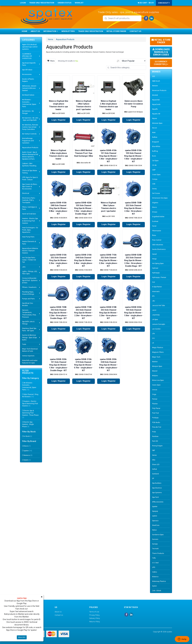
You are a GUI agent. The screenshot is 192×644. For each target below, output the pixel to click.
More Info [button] (22, 637)
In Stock (28, 436)
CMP (154, 170)
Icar (154, 282)
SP (153, 478)
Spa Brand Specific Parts (29, 64)
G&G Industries (158, 245)
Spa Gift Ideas (27, 70)
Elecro (27, 446)
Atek (154, 133)
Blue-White (156, 146)
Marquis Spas (157, 366)
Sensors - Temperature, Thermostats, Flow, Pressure (29, 314)
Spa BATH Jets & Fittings (28, 323)
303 (154, 76)
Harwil (154, 254)
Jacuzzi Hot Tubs (159, 306)
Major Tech (156, 357)
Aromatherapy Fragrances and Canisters (28, 141)
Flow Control (157, 240)
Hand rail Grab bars (29, 214)
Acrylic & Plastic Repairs (28, 80)
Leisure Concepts (159, 324)
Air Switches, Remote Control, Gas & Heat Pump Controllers (30, 127)
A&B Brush (156, 81)
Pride (154, 432)
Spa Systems (157, 493)
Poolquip (155, 418)
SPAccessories (158, 502)
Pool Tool (155, 413)
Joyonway (156, 315)
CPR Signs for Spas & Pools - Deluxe (30, 178)
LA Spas (155, 319)
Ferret (154, 226)
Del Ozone (156, 193)
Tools (24, 344)
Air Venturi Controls (29, 134)
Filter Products (28, 372)
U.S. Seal (155, 563)
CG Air (154, 165)
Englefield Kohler (158, 217)
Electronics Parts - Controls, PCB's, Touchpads (29, 200)
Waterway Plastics (159, 581)
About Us (35, 31)
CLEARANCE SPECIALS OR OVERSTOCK (27, 56)
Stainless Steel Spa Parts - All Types (29, 330)
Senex (154, 455)
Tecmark (155, 549)
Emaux (155, 212)
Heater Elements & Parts (29, 243)
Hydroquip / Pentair (159, 277)
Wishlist (79, 3)
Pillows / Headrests (29, 287)
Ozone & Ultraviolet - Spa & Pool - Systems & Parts (30, 280)
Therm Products (158, 553)
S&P (154, 450)
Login (23, 3)
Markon (155, 362)
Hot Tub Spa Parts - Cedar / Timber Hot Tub (29, 260)
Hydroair (155, 268)
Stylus (154, 530)
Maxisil (155, 371)
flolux (154, 235)
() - (146, 3)
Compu (155, 179)
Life (153, 334)
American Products (159, 90)
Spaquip (155, 511)
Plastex (155, 404)
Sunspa (155, 544)
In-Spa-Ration (157, 287)
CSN (154, 184)
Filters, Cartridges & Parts (29, 208)
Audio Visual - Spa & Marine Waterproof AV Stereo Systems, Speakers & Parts (30, 156)
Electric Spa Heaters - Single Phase (28, 424)
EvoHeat (155, 221)
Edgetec (155, 203)
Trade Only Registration (42, 3)
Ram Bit (155, 441)
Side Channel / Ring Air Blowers (30, 396)
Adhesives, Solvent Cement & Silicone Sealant (29, 88)
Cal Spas (155, 161)
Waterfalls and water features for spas (30, 362)
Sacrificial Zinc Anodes (28, 304)
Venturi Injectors (28, 356)
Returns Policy (95, 622)
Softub (154, 469)
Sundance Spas (158, 535)
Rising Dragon (157, 446)
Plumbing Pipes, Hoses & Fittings (28, 293)
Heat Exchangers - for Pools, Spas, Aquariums (30, 230)
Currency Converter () (161, 63)
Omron (155, 390)
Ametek (155, 95)
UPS (154, 567)
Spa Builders (157, 483)
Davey (154, 189)
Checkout (164, 3)
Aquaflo (155, 109)
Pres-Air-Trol (157, 427)
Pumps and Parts (28, 299)
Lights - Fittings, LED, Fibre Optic (30, 273)
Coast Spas (156, 175)
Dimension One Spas (160, 198)
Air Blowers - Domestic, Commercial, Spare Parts (29, 103)
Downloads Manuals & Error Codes (161, 52)
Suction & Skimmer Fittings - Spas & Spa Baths (29, 337)
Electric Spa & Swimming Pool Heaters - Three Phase (30, 414)
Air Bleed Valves (28, 95)
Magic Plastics (158, 348)
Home (24, 31)
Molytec (155, 376)
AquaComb (156, 104)
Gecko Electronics (159, 249)
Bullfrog (155, 151)
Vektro (155, 572)
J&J (154, 301)
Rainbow (155, 436)
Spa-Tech (155, 497)
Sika (154, 460)
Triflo (154, 558)
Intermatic (156, 292)
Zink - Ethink (157, 591)
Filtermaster (157, 231)
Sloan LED (156, 465)
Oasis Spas (156, 385)
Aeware (155, 86)
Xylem (27, 460)
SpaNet (155, 507)
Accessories (27, 74)
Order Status (64, 3)
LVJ (153, 338)
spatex (28, 451)
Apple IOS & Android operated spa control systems (30, 47)
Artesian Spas (157, 123)
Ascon (155, 128)
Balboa (155, 137)
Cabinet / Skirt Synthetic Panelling (29, 165)
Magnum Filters (158, 352)
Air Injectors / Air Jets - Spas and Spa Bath (30, 119)
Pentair (155, 399)
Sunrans (155, 539)
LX (153, 343)
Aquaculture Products (30, 148)
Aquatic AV (156, 114)
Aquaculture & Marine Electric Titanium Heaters (30, 251)
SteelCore (156, 525)
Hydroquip (156, 273)
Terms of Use (94, 612)
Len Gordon (156, 329)
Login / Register (59, 120)
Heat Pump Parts (28, 237)
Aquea (155, 118)
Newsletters (68, 31)
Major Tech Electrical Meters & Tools (30, 350)
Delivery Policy (95, 618)
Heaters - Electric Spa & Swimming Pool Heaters (30, 221)
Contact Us (135, 31)
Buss (154, 156)
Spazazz (155, 521)
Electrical (26, 193)
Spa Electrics (157, 488)
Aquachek (156, 100)
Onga (154, 394)
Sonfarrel (155, 474)
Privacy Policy (94, 615)
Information (51, 31)
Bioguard (155, 142)
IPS (153, 296)
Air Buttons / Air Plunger (28, 112)
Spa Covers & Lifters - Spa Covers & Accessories (30, 187)
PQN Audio (156, 422)
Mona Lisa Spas (158, 380)
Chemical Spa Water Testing (30, 172)
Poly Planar (156, 408)
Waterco (28, 455)
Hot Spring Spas (158, 263)
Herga (154, 259)
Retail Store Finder (116, 31)
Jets (24, 267)
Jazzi (154, 310)
